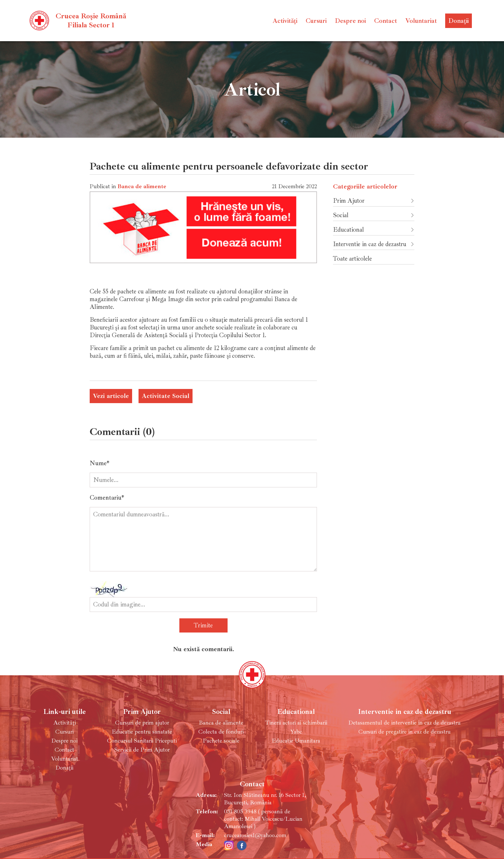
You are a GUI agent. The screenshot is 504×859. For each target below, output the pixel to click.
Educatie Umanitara (296, 741)
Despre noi (350, 21)
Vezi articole (111, 396)
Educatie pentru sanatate (142, 732)
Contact (386, 21)
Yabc (296, 732)
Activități (285, 21)
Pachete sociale (221, 741)
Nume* (99, 463)
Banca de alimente (142, 186)
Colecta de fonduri (221, 732)
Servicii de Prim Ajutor (142, 750)
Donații (459, 21)
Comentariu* (107, 498)
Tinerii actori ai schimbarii (296, 723)
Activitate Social (166, 396)
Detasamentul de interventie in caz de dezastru (405, 723)
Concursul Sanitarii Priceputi (142, 741)
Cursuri (316, 21)
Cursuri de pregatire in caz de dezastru (405, 732)
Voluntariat (421, 21)
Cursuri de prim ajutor (142, 723)
